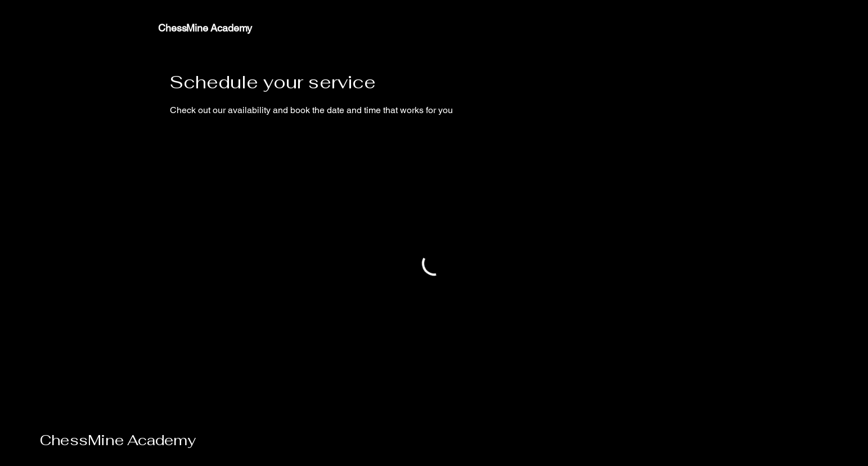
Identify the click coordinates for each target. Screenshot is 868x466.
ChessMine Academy (118, 440)
